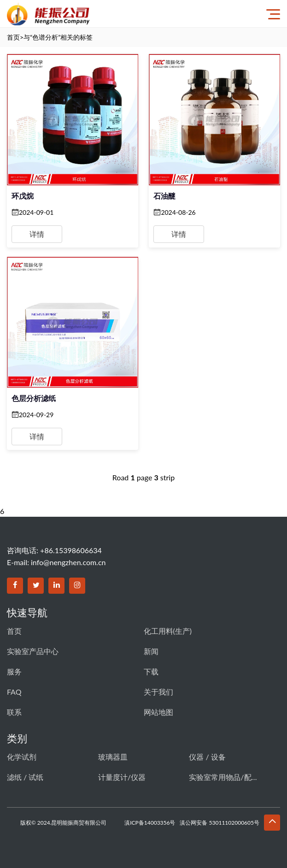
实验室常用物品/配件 (223, 777)
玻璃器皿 (113, 757)
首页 (13, 37)
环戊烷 (23, 196)
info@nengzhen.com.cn (68, 562)
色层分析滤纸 (34, 398)
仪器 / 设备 (207, 757)
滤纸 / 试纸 (25, 777)
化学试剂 (22, 757)
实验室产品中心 (33, 651)
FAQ (14, 692)
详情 (37, 234)
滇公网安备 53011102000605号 (220, 823)
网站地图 (158, 712)
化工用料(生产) (168, 631)
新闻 (151, 651)
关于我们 (158, 692)
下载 (151, 671)
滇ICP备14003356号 (150, 823)
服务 (14, 671)
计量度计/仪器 (122, 777)
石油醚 (164, 196)
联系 (14, 712)
